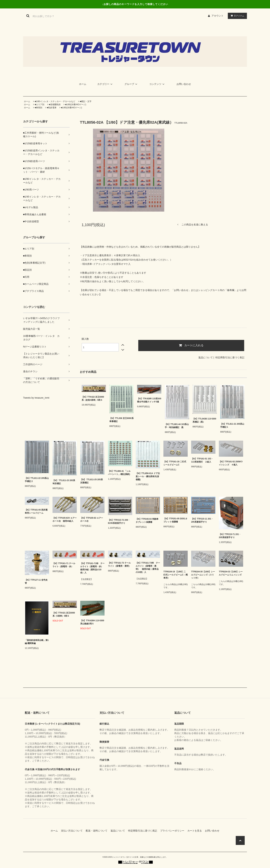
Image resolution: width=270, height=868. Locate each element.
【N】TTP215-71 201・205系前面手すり (230, 536)
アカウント (217, 16)
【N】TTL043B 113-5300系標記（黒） (204, 420)
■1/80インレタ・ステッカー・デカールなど (55, 101)
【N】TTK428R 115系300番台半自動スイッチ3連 (149, 400)
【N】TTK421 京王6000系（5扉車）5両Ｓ (64, 614)
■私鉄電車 (52, 108)
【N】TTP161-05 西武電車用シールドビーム (36, 511)
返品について (206, 357)
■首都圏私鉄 (55, 105)
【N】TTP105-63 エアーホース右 (92, 519)
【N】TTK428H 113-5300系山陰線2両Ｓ (92, 622)
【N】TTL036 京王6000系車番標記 (121, 420)
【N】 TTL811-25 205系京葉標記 (92, 481)
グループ (131, 84)
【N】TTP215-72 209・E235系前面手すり (119, 522)
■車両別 (38, 108)
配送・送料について (98, 831)
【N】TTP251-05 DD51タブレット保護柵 (175, 520)
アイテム (237, 16)
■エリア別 (40, 105)
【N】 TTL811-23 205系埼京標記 (64, 482)
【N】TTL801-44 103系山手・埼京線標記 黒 (177, 426)
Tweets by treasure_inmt (36, 398)
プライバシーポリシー (173, 831)
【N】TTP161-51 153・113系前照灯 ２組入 (202, 460)
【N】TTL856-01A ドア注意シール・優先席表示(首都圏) (148, 476)
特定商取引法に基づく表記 (230, 357)
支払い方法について (73, 831)
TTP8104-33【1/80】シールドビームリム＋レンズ (231, 573)
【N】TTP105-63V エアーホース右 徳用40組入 (65, 519)
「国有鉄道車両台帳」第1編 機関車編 (37, 642)
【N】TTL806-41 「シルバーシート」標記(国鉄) (119, 473)
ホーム (83, 84)
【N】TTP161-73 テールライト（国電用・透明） (119, 564)
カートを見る (196, 831)
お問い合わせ (184, 84)
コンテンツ (157, 84)
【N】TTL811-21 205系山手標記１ (232, 425)
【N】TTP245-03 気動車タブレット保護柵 (147, 521)
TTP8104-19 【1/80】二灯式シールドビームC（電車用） (176, 575)
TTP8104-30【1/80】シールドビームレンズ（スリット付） (203, 575)
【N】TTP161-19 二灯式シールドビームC (175, 463)
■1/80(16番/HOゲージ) (76, 105)
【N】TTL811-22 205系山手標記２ (37, 480)
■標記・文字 (86, 101)
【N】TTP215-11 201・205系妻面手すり (202, 520)
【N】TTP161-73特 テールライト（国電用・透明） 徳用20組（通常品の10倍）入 (148, 568)
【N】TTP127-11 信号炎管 (36, 581)
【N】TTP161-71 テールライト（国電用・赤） (64, 565)
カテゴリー (105, 84)
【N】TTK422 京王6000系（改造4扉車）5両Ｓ (93, 398)
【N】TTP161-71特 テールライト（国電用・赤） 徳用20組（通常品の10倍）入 (92, 568)
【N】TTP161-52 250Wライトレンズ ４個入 (231, 463)
